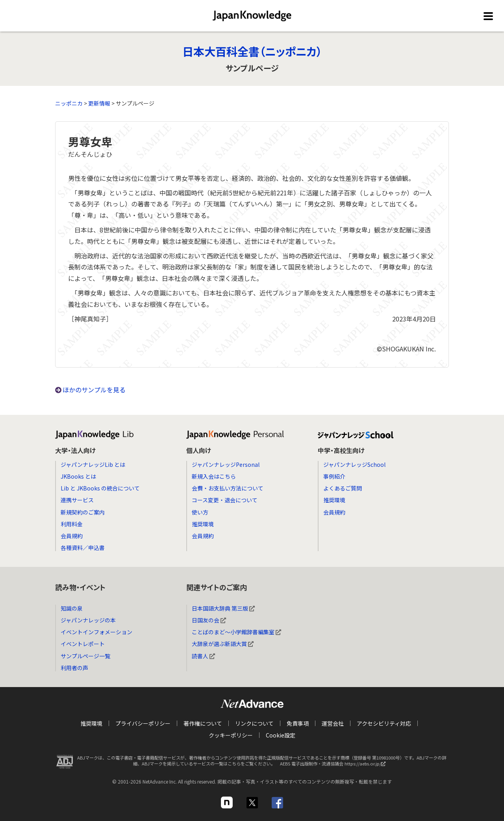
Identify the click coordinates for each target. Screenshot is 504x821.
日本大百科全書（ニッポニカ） (252, 51)
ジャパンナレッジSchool (354, 464)
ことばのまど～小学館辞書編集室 (236, 632)
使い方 (200, 512)
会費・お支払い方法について (228, 488)
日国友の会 (209, 620)
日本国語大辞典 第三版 (223, 608)
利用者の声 (74, 668)
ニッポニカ (69, 103)
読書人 (203, 656)
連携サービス (77, 500)
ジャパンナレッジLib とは (93, 464)
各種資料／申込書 (83, 548)
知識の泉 (72, 608)
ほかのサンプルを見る (94, 390)
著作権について (203, 723)
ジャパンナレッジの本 (88, 620)
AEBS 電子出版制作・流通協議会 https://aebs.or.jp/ (335, 765)
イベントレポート (83, 644)
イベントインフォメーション (96, 632)
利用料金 (72, 524)
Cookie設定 (281, 735)
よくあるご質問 (343, 488)
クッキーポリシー (231, 735)
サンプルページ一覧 (85, 656)
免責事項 (298, 723)
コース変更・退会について (225, 500)
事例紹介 (334, 476)
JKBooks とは (78, 476)
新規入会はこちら (214, 476)
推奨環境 (203, 524)
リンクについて (254, 723)
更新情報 (99, 103)
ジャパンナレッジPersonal (226, 464)
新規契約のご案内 (83, 512)
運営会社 (333, 723)
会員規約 (72, 536)
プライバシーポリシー (143, 723)
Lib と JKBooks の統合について (100, 488)
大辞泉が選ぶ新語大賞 (223, 644)
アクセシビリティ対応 (384, 723)
